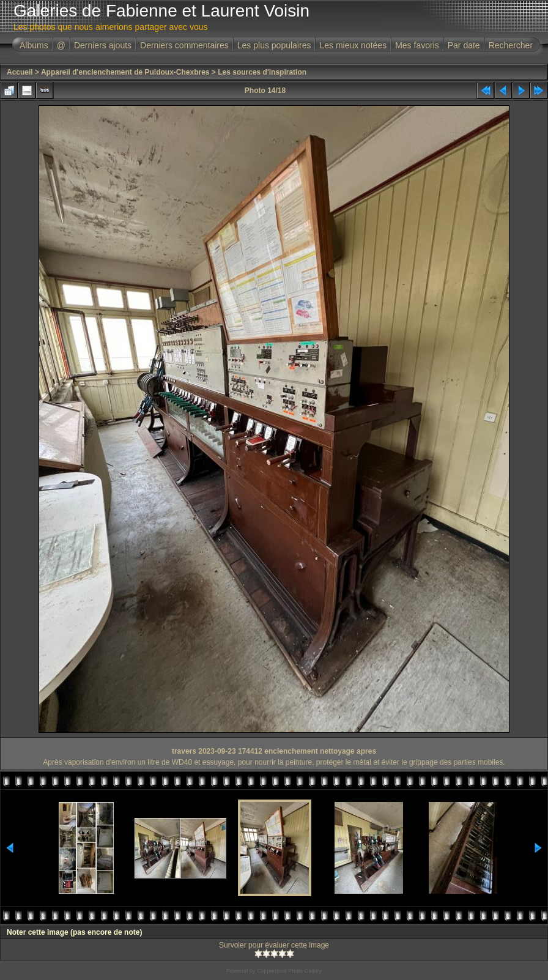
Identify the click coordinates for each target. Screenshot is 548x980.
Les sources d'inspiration (262, 72)
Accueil (20, 72)
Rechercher (511, 45)
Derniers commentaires (184, 45)
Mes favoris (417, 45)
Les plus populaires (274, 45)
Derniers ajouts (103, 45)
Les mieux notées (353, 45)
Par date (464, 45)
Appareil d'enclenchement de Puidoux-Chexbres (125, 72)
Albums (34, 45)
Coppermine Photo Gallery (289, 971)
